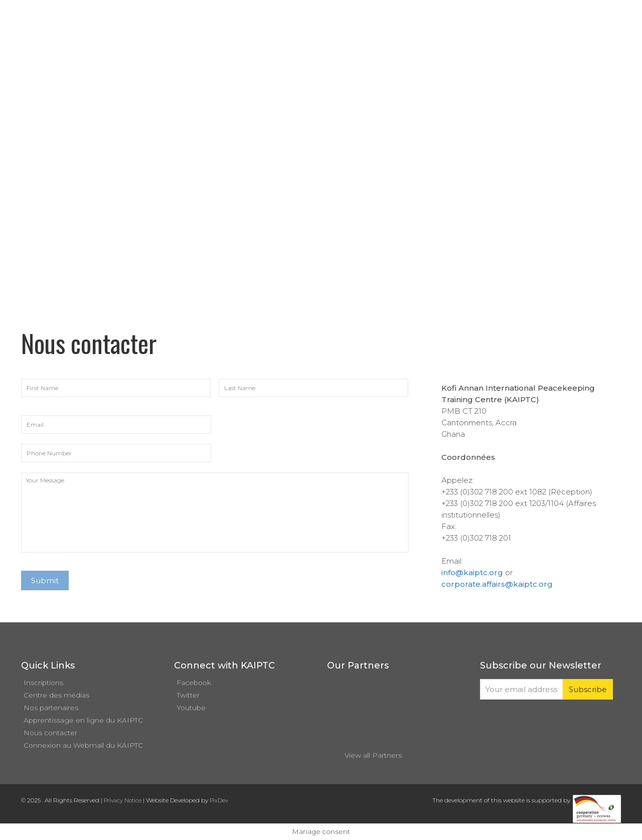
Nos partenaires (51, 708)
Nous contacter (50, 733)
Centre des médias (56, 695)
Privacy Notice (123, 800)
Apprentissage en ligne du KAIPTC (83, 720)
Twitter (188, 695)
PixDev (219, 800)
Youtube (191, 708)
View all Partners (373, 755)
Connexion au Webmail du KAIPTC (83, 745)
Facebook (194, 683)
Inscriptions (43, 683)
